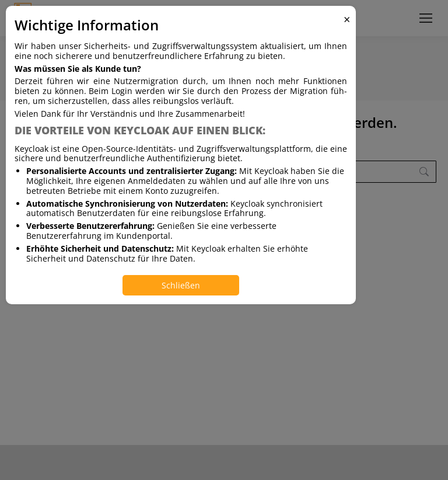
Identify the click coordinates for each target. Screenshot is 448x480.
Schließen (181, 285)
